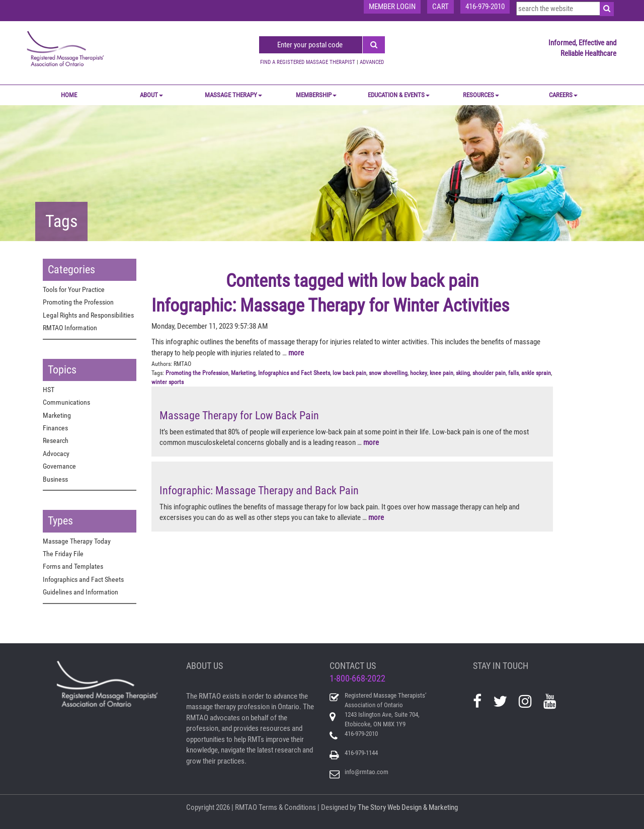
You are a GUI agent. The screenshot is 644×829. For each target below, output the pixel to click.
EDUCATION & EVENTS (399, 95)
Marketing (57, 415)
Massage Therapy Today (77, 541)
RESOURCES (481, 95)
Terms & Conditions (287, 807)
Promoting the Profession (78, 302)
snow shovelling (388, 373)
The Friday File (63, 554)
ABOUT (151, 95)
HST (49, 390)
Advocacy (56, 454)
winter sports (168, 382)
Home (69, 95)
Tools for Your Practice (74, 289)
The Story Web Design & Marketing (408, 807)
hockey (419, 373)
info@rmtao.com (367, 772)
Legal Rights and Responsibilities (88, 315)
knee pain (441, 373)
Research (56, 440)
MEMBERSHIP (316, 95)
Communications (66, 402)
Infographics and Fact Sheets (83, 579)
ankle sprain (536, 373)
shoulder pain (489, 373)
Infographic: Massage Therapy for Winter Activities (330, 306)
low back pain (349, 373)
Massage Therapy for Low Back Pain (239, 416)
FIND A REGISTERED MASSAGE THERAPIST (308, 62)
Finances (55, 428)
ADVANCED (372, 62)
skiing (463, 373)
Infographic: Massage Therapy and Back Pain (259, 491)
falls (513, 373)
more (296, 353)
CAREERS (563, 95)
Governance (59, 466)
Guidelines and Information (80, 592)
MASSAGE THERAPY (233, 95)
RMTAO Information (70, 328)
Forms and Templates (73, 566)
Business (55, 479)
